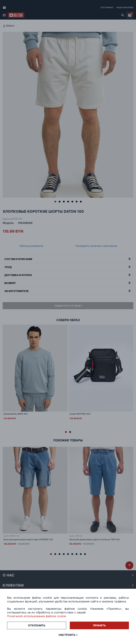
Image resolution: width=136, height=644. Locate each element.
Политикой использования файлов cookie (36, 616)
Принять (99, 625)
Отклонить (37, 625)
